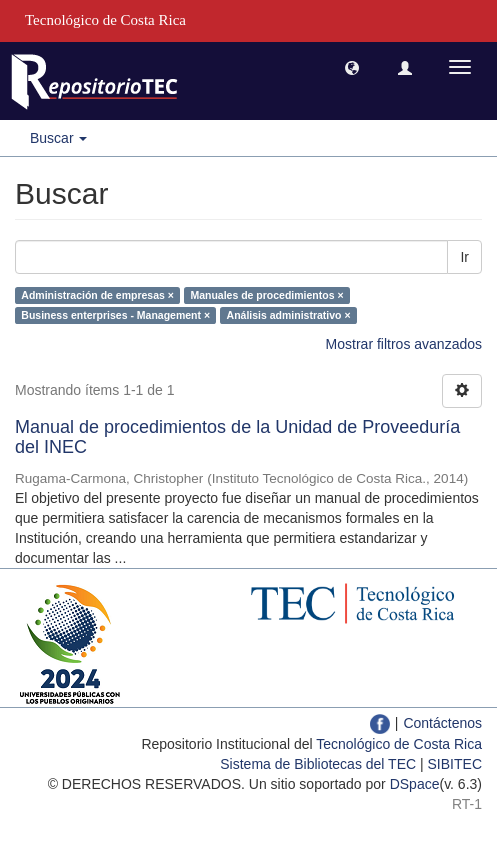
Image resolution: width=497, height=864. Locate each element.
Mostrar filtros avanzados (404, 344)
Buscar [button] (58, 138)
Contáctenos (442, 723)
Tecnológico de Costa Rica (399, 744)
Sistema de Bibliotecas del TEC (318, 764)
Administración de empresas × (97, 295)
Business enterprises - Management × (115, 315)
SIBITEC (455, 764)
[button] (352, 67)
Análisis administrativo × (289, 315)
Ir (464, 257)
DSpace (415, 784)
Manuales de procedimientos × (266, 295)
